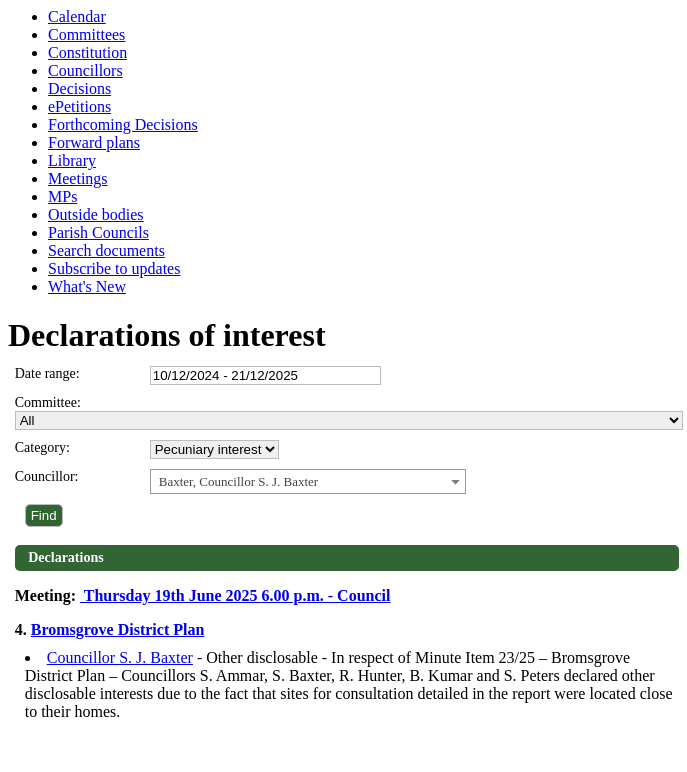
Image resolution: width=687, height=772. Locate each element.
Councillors (85, 70)
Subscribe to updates (114, 268)
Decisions (79, 88)
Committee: (48, 402)
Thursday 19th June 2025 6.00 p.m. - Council (235, 595)
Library (72, 160)
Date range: (47, 373)
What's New (87, 286)
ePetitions (79, 106)
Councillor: (47, 476)
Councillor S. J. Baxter (120, 657)
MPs (62, 196)
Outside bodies (96, 214)
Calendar (77, 16)
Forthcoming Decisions (123, 124)
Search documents (106, 250)
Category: (42, 447)
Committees (86, 34)
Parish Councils (98, 232)
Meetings (78, 178)
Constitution (87, 52)
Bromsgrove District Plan (118, 629)
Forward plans (94, 142)
